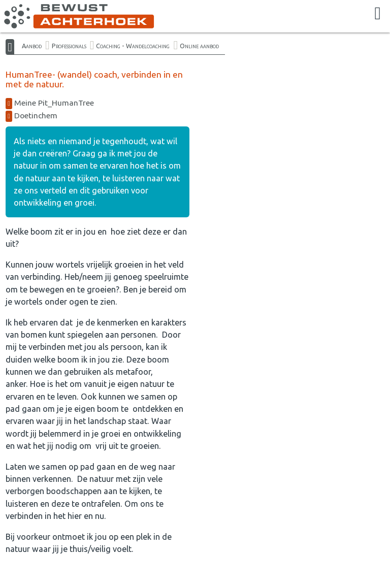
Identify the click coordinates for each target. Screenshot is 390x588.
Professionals (69, 46)
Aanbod (32, 46)
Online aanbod (199, 46)
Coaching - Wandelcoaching (133, 46)
